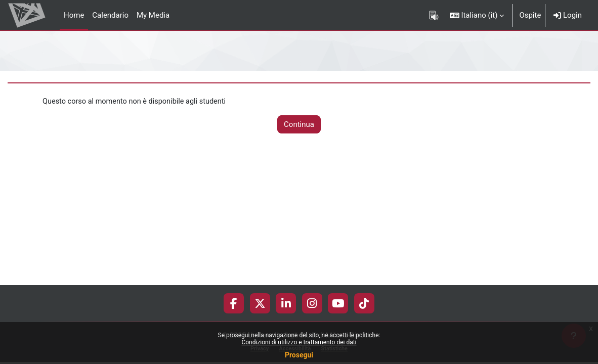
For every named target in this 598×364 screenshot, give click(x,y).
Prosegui (299, 355)
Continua (299, 124)
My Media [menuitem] (153, 15)
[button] (477, 15)
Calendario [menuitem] (110, 15)
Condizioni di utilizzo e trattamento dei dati (299, 342)
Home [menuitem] (74, 15)
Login (568, 15)
